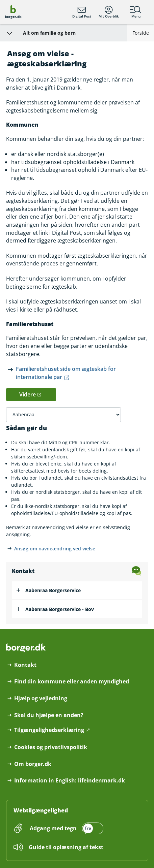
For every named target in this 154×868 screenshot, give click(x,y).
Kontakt (25, 665)
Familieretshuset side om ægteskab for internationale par (66, 373)
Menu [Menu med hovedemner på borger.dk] (136, 12)
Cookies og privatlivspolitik (51, 747)
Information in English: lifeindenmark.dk (70, 781)
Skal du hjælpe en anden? (49, 715)
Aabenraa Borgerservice (53, 590)
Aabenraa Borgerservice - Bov (60, 609)
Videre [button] (28, 394)
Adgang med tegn (53, 828)
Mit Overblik (109, 12)
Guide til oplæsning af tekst (66, 847)
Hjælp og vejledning (41, 698)
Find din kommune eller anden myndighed (72, 682)
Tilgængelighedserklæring (49, 730)
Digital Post (82, 12)
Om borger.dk (33, 764)
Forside (141, 33)
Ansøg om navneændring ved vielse (55, 549)
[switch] (66, 828)
